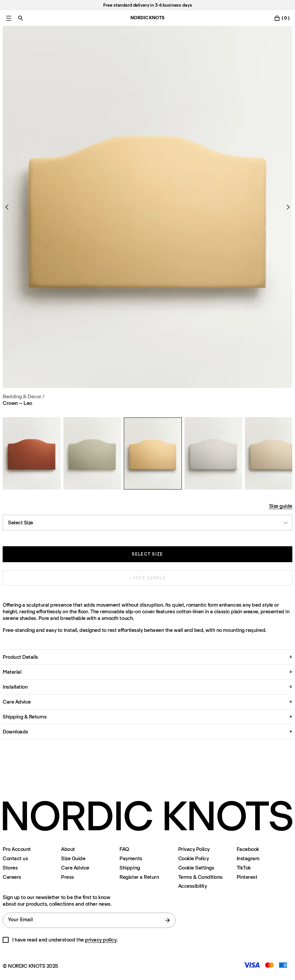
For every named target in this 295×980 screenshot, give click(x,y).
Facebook (248, 849)
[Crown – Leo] (32, 453)
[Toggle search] (21, 18)
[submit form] (168, 920)
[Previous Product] (10, 207)
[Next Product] (285, 207)
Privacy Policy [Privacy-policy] (194, 849)
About (68, 849)
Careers (12, 877)
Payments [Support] (131, 858)
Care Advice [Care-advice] (75, 868)
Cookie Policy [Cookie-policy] (194, 858)
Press (68, 877)
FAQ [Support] (124, 849)
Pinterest (247, 877)
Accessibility (193, 886)
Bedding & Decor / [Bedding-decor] (24, 396)
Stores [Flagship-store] (10, 868)
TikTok (244, 868)
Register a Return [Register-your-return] (139, 877)
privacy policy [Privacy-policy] (101, 940)
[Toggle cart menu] (282, 18)
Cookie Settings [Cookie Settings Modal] (196, 868)
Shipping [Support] (130, 868)
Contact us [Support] (15, 858)
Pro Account (17, 849)
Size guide (281, 506)
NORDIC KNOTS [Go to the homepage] (147, 18)
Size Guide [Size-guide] (73, 858)
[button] (147, 657)
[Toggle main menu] (9, 18)
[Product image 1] (147, 207)
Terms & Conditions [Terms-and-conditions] (200, 877)
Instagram (248, 858)
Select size (147, 554)
